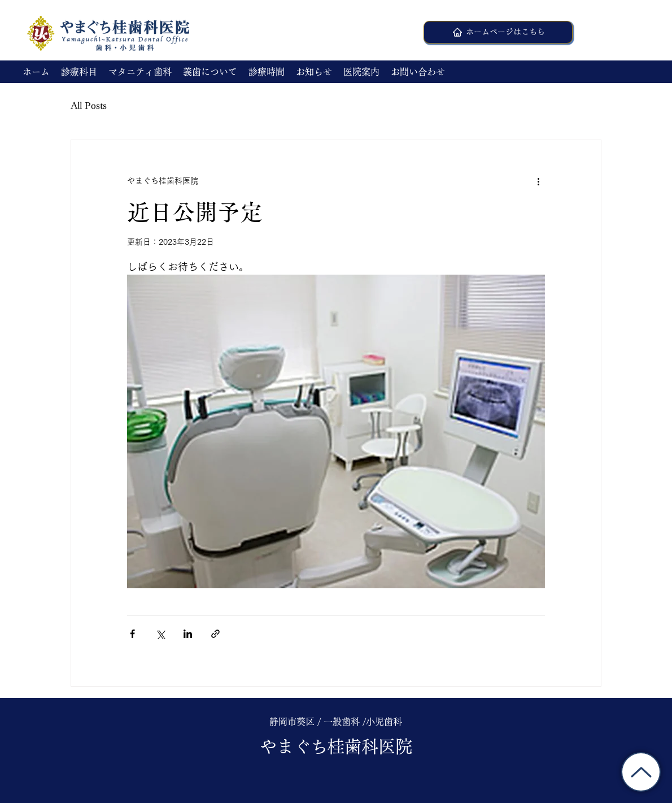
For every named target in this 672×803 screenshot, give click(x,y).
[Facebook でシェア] (132, 634)
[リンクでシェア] (215, 634)
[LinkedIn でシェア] (188, 634)
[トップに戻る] (641, 772)
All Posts (89, 106)
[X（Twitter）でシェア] (160, 634)
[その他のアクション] (538, 181)
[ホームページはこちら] (498, 32)
